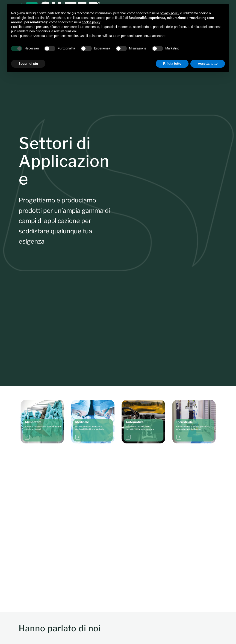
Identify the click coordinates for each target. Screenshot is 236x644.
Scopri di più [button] (28, 64)
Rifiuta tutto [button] (172, 64)
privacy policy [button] (170, 13)
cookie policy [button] (91, 22)
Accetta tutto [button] (208, 64)
